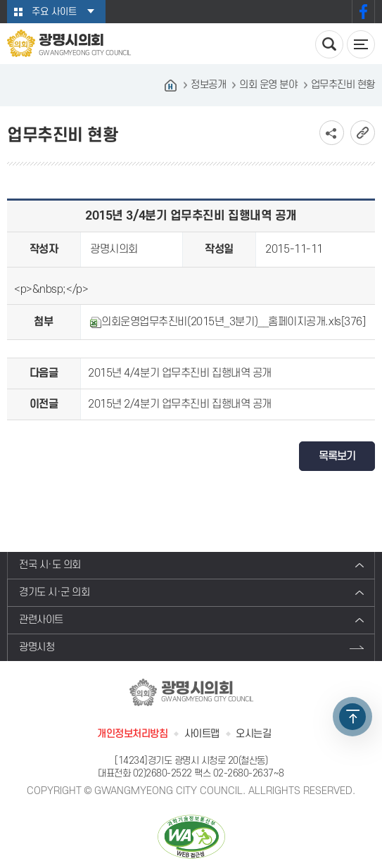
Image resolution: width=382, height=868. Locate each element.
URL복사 (363, 133)
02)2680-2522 (163, 773)
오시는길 (253, 734)
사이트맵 (202, 734)
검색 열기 (329, 44)
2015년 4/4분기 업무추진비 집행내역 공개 (180, 373)
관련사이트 (41, 620)
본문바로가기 (0, 0)
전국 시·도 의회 (50, 565)
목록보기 (337, 456)
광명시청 (37, 647)
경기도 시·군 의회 (55, 592)
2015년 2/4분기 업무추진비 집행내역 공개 (180, 404)
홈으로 (171, 85)
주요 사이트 (54, 12)
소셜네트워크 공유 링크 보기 (332, 133)
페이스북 (363, 12)
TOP (352, 717)
